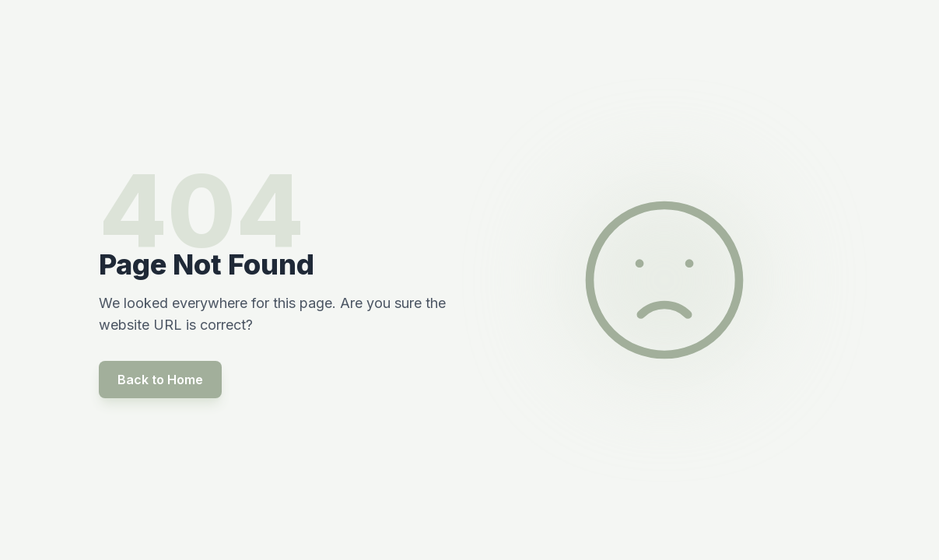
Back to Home (160, 380)
